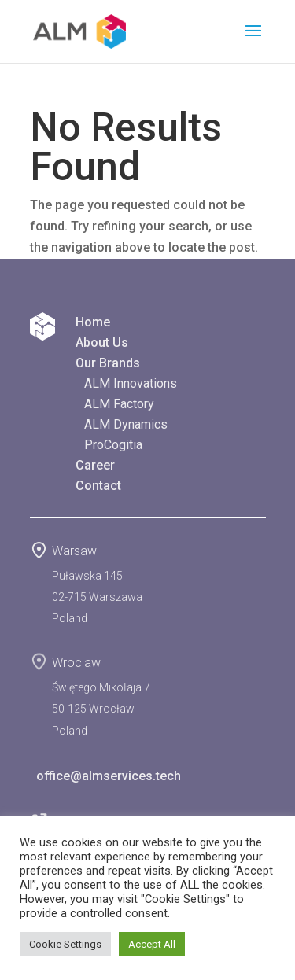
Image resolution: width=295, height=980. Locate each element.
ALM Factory (119, 404)
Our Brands (108, 363)
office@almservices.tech (105, 776)
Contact (98, 486)
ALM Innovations (131, 383)
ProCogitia (113, 445)
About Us (102, 343)
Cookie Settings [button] (65, 944)
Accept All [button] (152, 944)
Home (93, 322)
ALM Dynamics (126, 424)
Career (95, 465)
